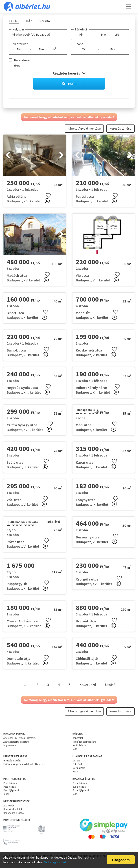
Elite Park (78, 764)
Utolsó (110, 685)
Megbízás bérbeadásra (84, 742)
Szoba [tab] (45, 21)
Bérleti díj (81, 29)
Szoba (79, 44)
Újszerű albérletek (13, 809)
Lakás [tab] (14, 21)
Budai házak (79, 787)
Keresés (69, 83)
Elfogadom (121, 860)
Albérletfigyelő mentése (84, 129)
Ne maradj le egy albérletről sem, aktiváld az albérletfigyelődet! (69, 117)
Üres (17, 66)
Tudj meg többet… (57, 862)
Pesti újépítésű (11, 790)
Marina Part (79, 768)
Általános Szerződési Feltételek (20, 738)
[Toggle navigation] (129, 6)
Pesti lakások (10, 783)
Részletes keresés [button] (69, 73)
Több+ (75, 749)
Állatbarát (9, 806)
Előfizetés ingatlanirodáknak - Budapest (24, 764)
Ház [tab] (29, 21)
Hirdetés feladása (12, 761)
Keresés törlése (120, 129)
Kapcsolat (78, 738)
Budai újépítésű (81, 790)
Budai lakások (80, 783)
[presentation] (8, 155)
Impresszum (10, 745)
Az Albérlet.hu (80, 745)
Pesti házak (10, 787)
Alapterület (20, 44)
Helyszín (18, 29)
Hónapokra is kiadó (13, 813)
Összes (76, 761)
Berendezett (23, 60)
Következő (88, 685)
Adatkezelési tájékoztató (16, 742)
